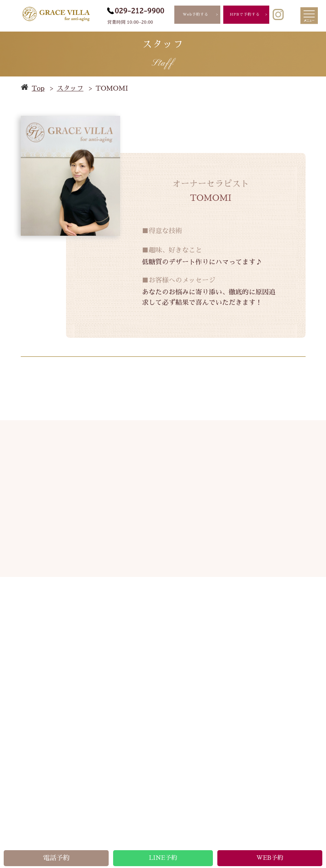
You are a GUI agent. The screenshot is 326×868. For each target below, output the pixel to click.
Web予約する (195, 14)
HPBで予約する (245, 14)
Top (38, 88)
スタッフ (70, 88)
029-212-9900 (139, 11)
